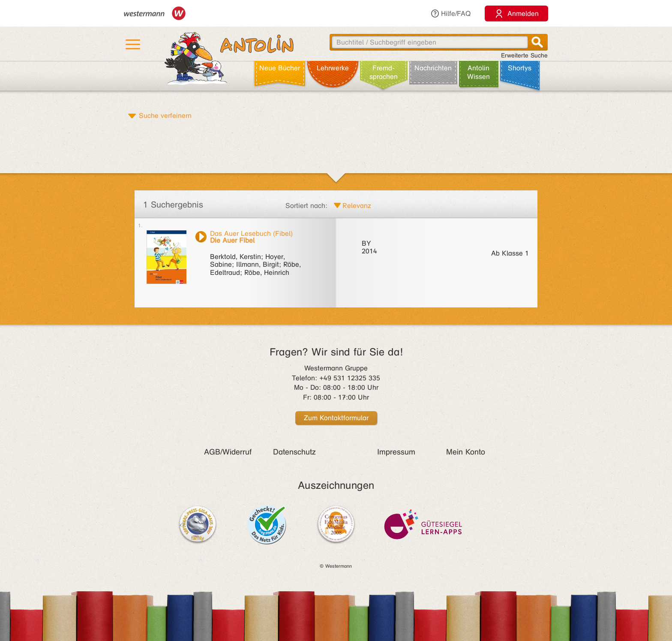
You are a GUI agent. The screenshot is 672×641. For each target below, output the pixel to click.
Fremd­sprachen (384, 72)
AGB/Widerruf (228, 452)
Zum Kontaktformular (336, 418)
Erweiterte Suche (524, 56)
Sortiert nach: (306, 206)
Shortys (520, 68)
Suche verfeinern (165, 115)
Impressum (396, 452)
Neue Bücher (280, 68)
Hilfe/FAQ (450, 14)
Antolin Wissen (478, 72)
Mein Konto (466, 452)
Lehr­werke (333, 68)
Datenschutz (294, 452)
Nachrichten (433, 68)
